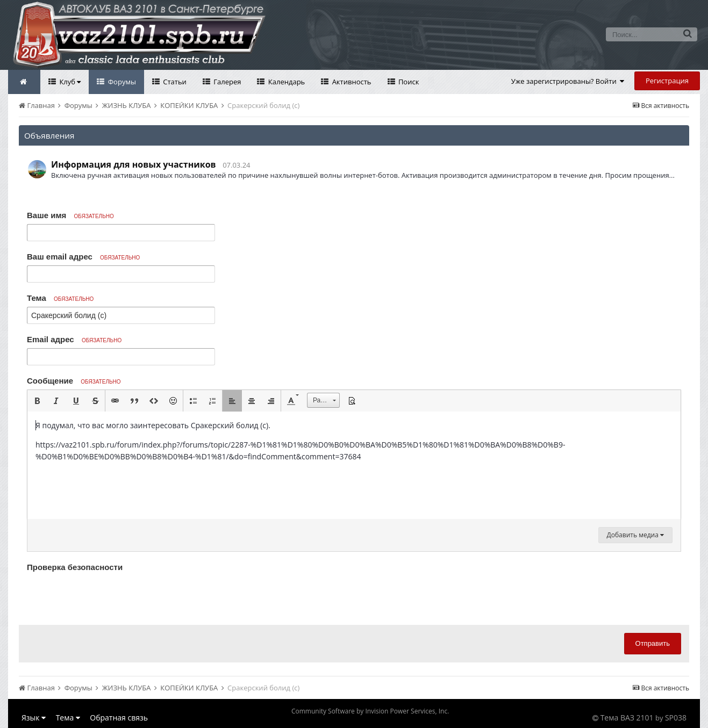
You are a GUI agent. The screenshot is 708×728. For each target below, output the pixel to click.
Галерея (227, 82)
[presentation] (109, 596)
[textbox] (354, 465)
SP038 (676, 718)
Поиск (408, 82)
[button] (37, 401)
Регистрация (667, 81)
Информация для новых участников (134, 164)
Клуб (69, 82)
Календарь (285, 82)
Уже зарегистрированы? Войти (568, 81)
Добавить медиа (635, 535)
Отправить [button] (653, 643)
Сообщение (74, 381)
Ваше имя (70, 215)
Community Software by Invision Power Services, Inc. (370, 711)
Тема (60, 298)
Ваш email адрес (83, 257)
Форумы (121, 82)
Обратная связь (119, 718)
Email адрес (74, 339)
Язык (34, 718)
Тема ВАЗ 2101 (627, 718)
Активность (351, 82)
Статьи (174, 82)
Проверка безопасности (75, 567)
